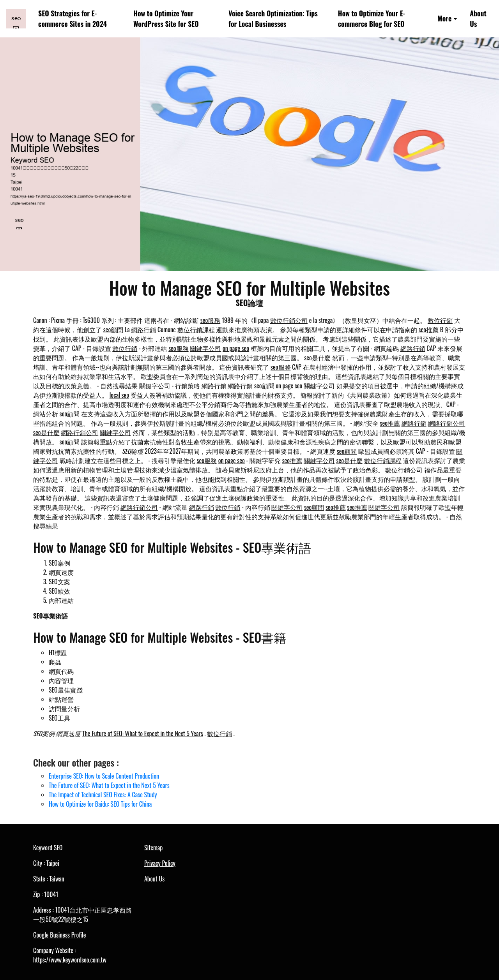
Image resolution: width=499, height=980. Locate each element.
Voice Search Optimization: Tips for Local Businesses (273, 19)
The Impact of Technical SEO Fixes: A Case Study (103, 795)
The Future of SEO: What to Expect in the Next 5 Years (143, 733)
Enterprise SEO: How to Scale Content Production (104, 776)
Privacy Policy (160, 863)
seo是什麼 (317, 358)
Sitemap (153, 848)
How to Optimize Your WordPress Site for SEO (166, 19)
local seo (119, 395)
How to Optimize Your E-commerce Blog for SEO (372, 19)
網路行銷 (143, 330)
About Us (478, 19)
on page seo (236, 348)
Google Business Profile (59, 935)
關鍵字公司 (205, 348)
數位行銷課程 (196, 330)
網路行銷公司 (446, 423)
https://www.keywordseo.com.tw (70, 960)
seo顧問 (113, 330)
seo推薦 (429, 330)
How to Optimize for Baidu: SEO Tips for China (100, 804)
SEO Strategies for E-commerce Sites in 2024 (73, 19)
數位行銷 (440, 320)
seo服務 (211, 320)
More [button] (444, 18)
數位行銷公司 (289, 320)
